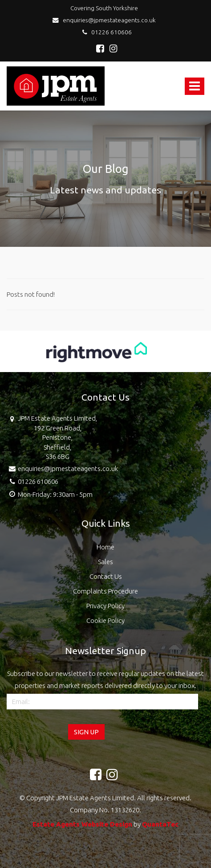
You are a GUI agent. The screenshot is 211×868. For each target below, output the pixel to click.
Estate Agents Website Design (82, 824)
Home (105, 547)
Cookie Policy (105, 620)
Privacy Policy (105, 606)
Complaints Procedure (105, 591)
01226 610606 (106, 32)
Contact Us (106, 576)
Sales (105, 562)
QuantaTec (160, 824)
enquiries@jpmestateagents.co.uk (105, 20)
